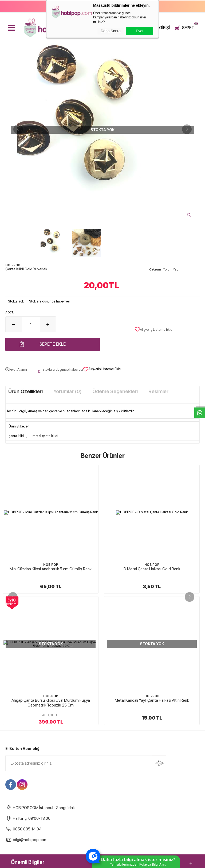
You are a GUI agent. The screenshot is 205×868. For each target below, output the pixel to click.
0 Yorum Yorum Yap (164, 269)
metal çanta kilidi (45, 436)
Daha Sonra (111, 31)
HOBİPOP (51, 565)
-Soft (76, 861)
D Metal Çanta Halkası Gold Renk (51, 569)
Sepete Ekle (53, 344)
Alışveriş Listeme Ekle (153, 329)
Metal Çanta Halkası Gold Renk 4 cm (152, 569)
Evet (140, 31)
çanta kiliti (16, 436)
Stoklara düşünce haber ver (50, 301)
